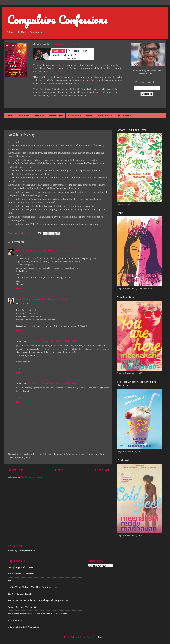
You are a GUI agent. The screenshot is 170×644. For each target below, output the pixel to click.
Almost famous (15, 620)
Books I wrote (105, 116)
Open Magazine (89, 83)
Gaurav (20, 250)
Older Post (102, 470)
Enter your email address (147, 82)
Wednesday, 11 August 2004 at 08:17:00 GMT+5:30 (49, 250)
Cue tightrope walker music (21, 567)
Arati (19, 299)
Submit (89, 116)
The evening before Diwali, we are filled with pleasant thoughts (37, 614)
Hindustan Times (53, 71)
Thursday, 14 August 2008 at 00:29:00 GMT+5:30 (52, 341)
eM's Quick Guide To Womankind (24, 627)
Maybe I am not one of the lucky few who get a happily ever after (38, 600)
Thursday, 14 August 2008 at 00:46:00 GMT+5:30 (52, 383)
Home (10, 116)
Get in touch (74, 116)
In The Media (124, 116)
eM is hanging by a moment (21, 574)
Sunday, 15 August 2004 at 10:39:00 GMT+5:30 (45, 299)
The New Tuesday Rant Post (21, 594)
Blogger (102, 637)
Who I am (24, 116)
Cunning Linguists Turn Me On (22, 607)
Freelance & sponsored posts (48, 116)
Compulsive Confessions (57, 20)
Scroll (95, 95)
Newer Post (15, 470)
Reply (19, 289)
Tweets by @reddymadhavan (21, 551)
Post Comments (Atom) (31, 477)
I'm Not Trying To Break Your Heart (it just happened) (33, 587)
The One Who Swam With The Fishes (67, 44)
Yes (9, 580)
